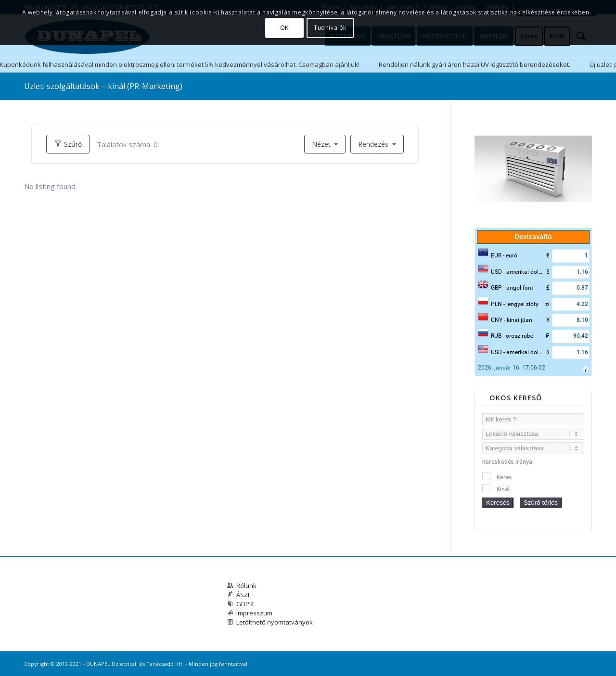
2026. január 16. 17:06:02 (512, 368)
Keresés (498, 503)
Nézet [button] (322, 144)
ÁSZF (244, 595)
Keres (504, 477)
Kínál (503, 489)
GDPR (245, 604)
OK (284, 28)
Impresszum (254, 613)
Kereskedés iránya (507, 462)
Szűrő (68, 144)
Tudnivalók (330, 28)
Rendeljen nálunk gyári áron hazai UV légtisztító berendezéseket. (475, 64)
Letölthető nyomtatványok (275, 622)
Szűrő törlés (541, 503)
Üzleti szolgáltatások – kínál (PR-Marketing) (103, 86)
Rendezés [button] (374, 144)
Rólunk (246, 586)
